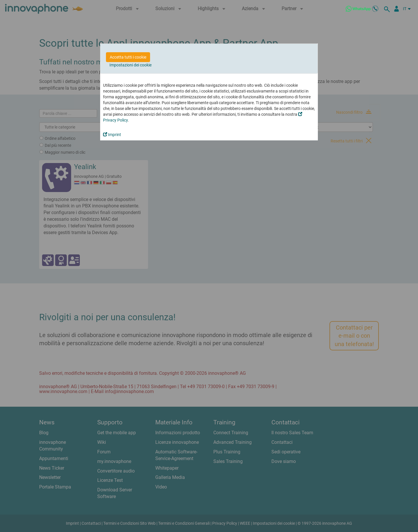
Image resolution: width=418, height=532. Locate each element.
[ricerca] (388, 9)
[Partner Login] (397, 9)
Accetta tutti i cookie (128, 57)
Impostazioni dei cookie (130, 65)
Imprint (112, 135)
